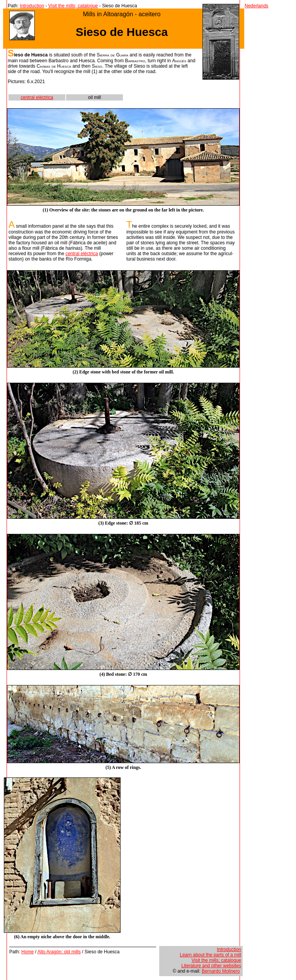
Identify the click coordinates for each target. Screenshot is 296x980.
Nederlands (256, 6)
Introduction (32, 6)
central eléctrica (37, 97)
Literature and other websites (211, 966)
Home (27, 952)
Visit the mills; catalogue (73, 6)
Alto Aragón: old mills (59, 952)
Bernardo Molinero (221, 971)
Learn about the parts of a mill (210, 955)
